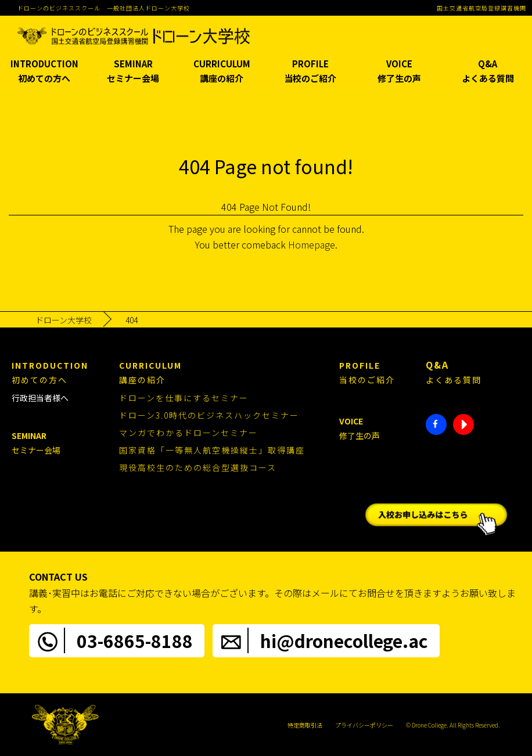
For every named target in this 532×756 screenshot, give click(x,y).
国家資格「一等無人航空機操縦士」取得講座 (212, 450)
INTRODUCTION (44, 72)
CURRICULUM (222, 72)
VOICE (399, 72)
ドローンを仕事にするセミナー (184, 398)
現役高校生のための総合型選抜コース (198, 467)
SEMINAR (133, 72)
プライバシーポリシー (364, 725)
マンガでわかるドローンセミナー (188, 433)
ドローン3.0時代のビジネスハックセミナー (209, 415)
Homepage (312, 244)
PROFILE (310, 72)
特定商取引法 (305, 725)
